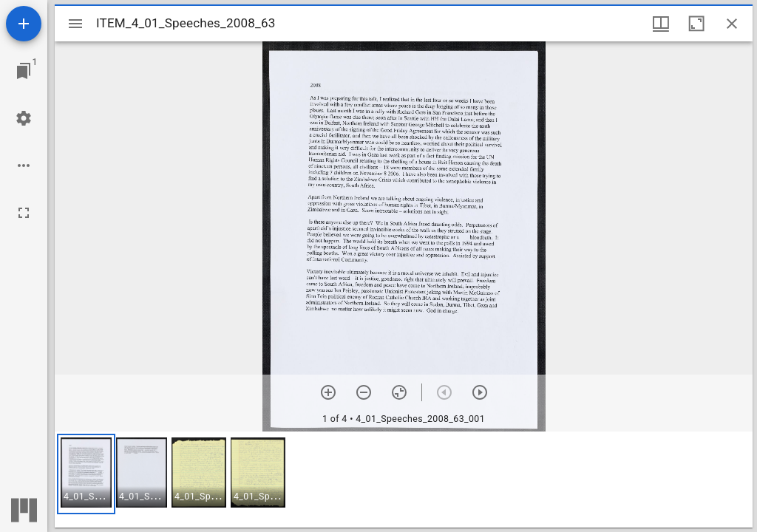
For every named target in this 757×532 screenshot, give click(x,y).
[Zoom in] (328, 392)
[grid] (404, 480)
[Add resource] (24, 24)
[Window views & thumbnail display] (661, 24)
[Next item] (480, 392)
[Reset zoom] (399, 392)
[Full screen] (24, 213)
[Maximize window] (696, 24)
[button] (86, 474)
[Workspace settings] (24, 118)
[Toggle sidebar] (75, 24)
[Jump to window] (24, 71)
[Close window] (732, 24)
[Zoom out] (364, 392)
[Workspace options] (24, 166)
